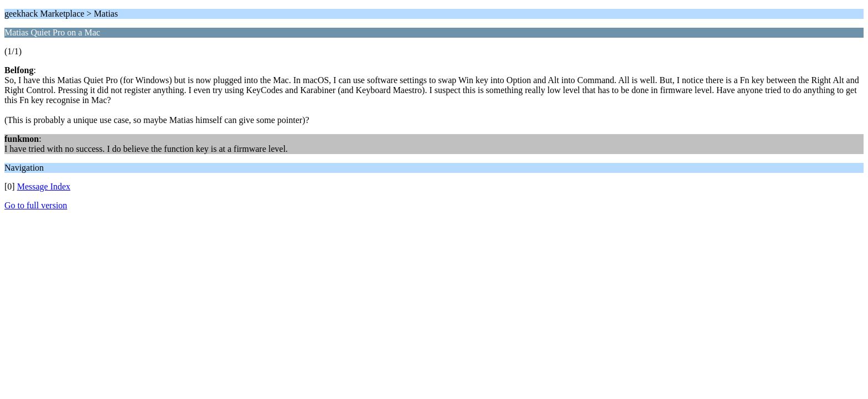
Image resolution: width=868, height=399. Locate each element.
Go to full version (36, 205)
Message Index (44, 186)
